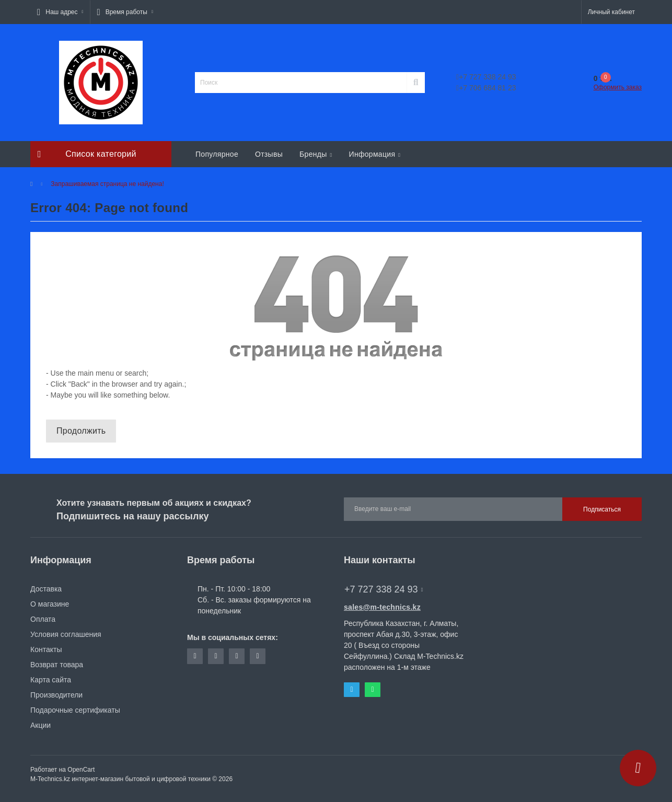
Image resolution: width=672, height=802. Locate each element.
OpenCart (81, 770)
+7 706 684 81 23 (486, 88)
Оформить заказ (618, 87)
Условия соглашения (66, 634)
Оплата (43, 619)
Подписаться (602, 509)
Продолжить (81, 431)
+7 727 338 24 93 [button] (384, 589)
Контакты (46, 649)
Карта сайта (51, 680)
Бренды (316, 154)
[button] (60, 12)
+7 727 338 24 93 (486, 77)
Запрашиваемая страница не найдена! (107, 184)
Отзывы (269, 154)
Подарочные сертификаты (75, 710)
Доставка (46, 589)
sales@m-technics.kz (382, 607)
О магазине (50, 604)
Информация (375, 154)
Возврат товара (57, 665)
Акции (40, 725)
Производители (56, 695)
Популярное (217, 154)
